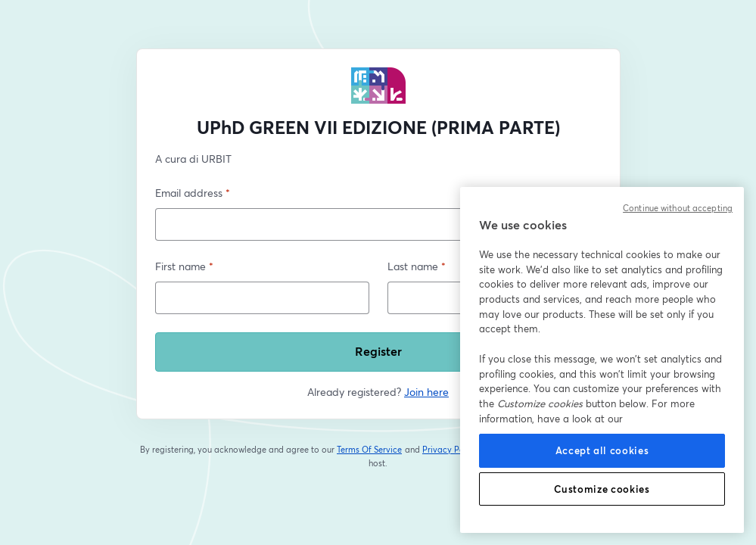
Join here (426, 392)
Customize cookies (602, 489)
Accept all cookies (602, 450)
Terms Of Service (370, 450)
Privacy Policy (451, 450)
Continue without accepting (678, 208)
